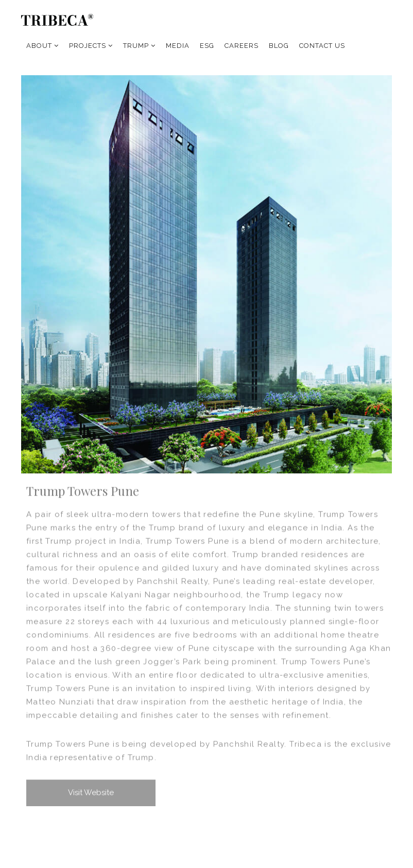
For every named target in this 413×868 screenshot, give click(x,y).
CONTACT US (322, 46)
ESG (207, 46)
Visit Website (91, 793)
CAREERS (242, 46)
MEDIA (178, 46)
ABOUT (42, 46)
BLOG (279, 46)
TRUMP (139, 46)
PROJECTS (91, 46)
